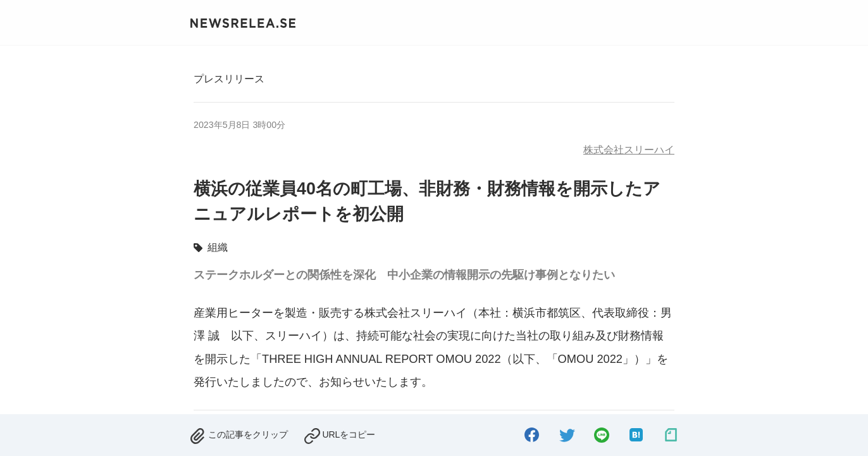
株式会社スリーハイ (629, 149)
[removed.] (239, 434)
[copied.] (339, 434)
